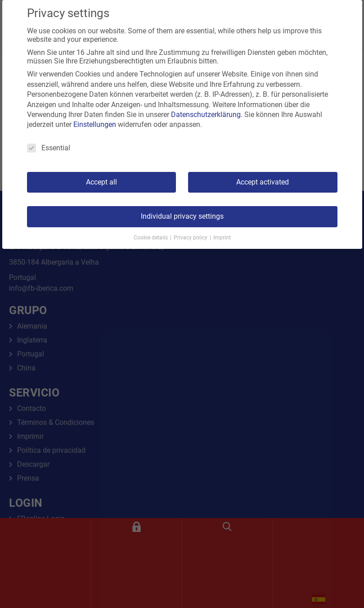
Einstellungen (95, 124)
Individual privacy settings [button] (182, 216)
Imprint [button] (222, 238)
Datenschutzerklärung (206, 115)
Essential (49, 148)
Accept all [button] (101, 182)
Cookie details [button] (151, 238)
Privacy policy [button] (191, 238)
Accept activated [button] (263, 182)
